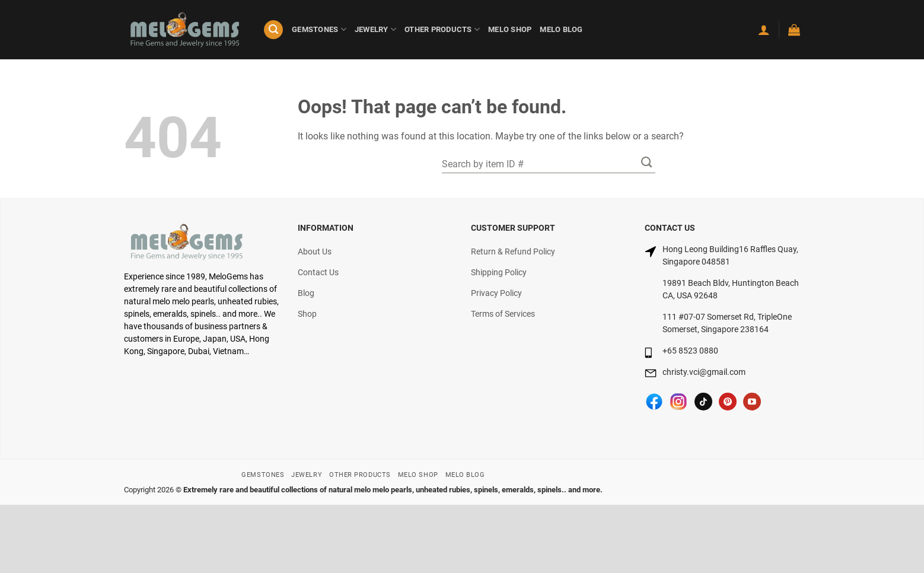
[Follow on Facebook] (654, 402)
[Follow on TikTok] (703, 402)
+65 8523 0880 (690, 351)
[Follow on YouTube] (752, 402)
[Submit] (646, 161)
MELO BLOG (561, 29)
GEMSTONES (319, 29)
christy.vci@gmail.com (704, 372)
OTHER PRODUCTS (442, 29)
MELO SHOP (510, 29)
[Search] (273, 30)
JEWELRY (375, 29)
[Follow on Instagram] (678, 402)
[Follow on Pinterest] (728, 402)
